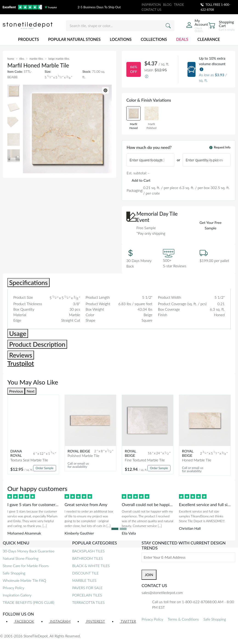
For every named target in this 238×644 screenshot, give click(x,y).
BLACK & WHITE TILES (91, 566)
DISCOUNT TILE (85, 573)
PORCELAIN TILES (87, 595)
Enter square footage (146, 160)
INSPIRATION (151, 4)
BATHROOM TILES (87, 558)
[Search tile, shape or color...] (120, 26)
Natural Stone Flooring (21, 558)
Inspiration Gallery (17, 595)
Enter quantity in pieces (204, 160)
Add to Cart (141, 180)
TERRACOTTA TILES (88, 602)
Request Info (220, 147)
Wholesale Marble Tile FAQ (24, 580)
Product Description (37, 344)
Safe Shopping (14, 573)
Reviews (21, 355)
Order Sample (45, 468)
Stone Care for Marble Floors (26, 566)
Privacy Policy (14, 588)
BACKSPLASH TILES (88, 551)
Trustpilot (21, 363)
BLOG (167, 4)
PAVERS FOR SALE (87, 588)
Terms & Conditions (183, 619)
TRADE (179, 4)
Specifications (28, 283)
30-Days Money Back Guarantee (29, 551)
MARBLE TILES (84, 580)
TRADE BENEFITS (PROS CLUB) (28, 602)
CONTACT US (151, 10)
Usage (18, 333)
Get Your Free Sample (211, 225)
